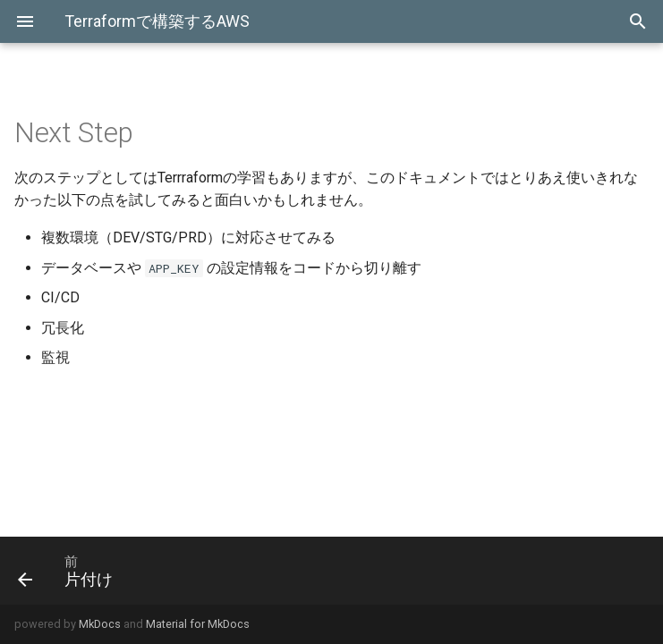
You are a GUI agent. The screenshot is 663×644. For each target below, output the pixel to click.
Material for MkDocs (198, 624)
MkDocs (100, 624)
